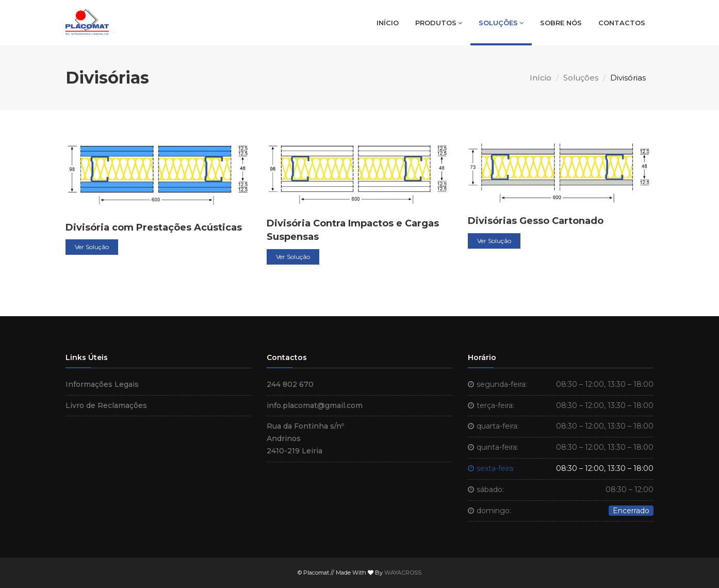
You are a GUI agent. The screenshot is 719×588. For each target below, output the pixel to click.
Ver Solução (92, 248)
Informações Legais (102, 384)
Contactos (622, 23)
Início (388, 23)
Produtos (439, 23)
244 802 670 (290, 384)
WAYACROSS (403, 573)
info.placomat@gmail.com (315, 405)
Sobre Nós (561, 23)
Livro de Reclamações (106, 405)
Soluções (501, 23)
